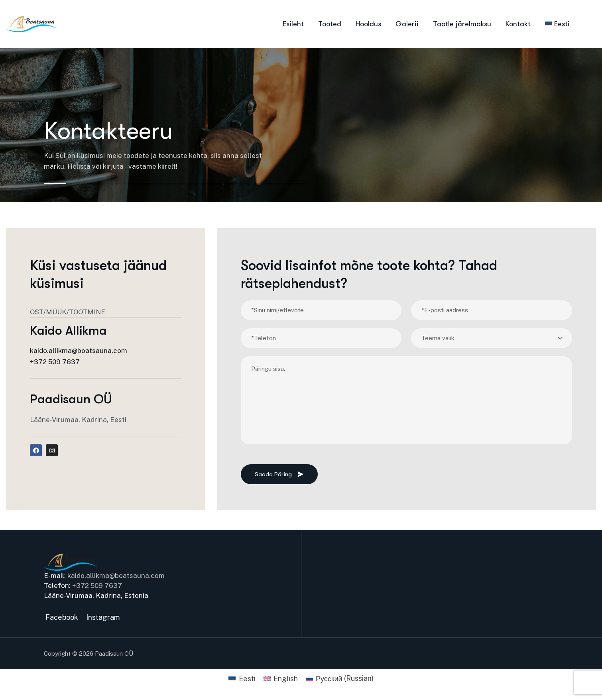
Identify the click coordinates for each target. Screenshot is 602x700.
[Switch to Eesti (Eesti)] (242, 678)
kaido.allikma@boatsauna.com (79, 351)
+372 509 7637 (55, 362)
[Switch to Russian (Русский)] (340, 678)
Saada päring (279, 474)
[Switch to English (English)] (281, 678)
